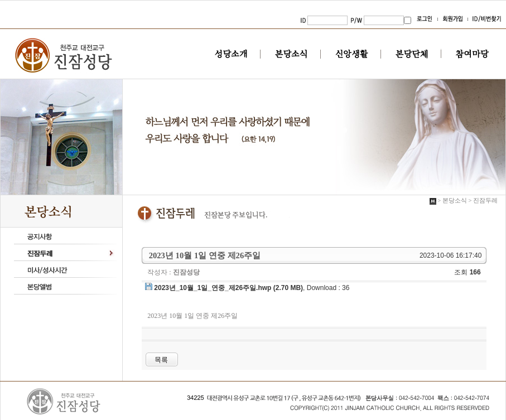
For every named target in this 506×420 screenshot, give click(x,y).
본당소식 (291, 54)
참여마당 (472, 54)
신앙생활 (352, 54)
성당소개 (231, 54)
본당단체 (412, 54)
